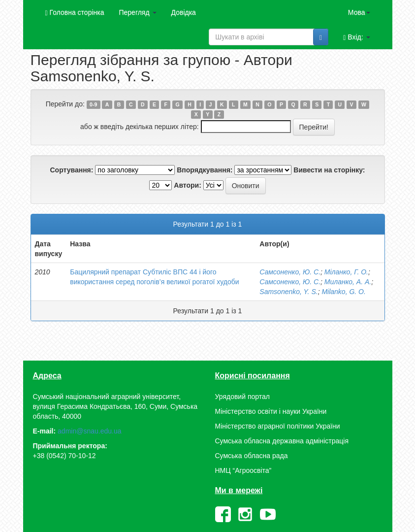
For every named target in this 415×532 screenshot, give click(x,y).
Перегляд (137, 12)
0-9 (93, 104)
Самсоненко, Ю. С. (290, 272)
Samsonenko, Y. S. (288, 292)
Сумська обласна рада (252, 456)
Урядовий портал (242, 397)
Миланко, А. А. (348, 282)
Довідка (184, 12)
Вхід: (356, 37)
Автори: (188, 185)
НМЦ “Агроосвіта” (243, 470)
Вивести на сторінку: (329, 170)
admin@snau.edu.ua (89, 431)
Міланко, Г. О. (346, 272)
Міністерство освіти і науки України (271, 411)
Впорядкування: (205, 170)
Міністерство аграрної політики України (278, 426)
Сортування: (71, 170)
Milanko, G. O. (343, 292)
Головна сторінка (75, 13)
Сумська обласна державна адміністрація (282, 441)
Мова (359, 12)
